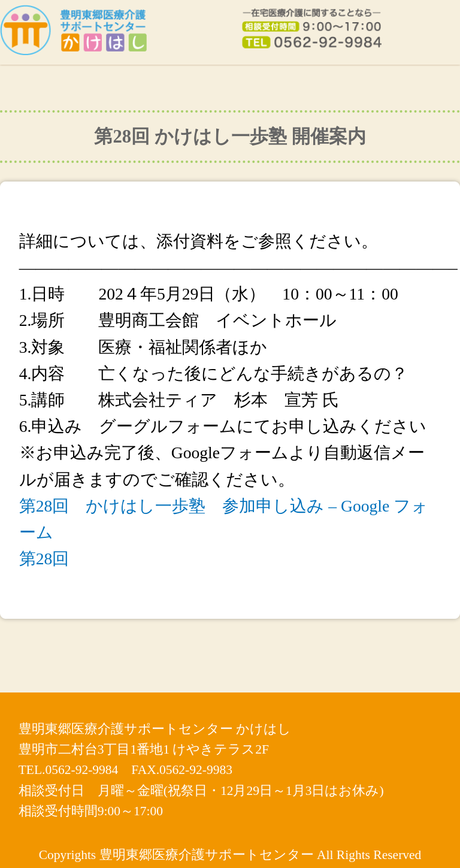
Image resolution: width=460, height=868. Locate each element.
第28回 (44, 559)
